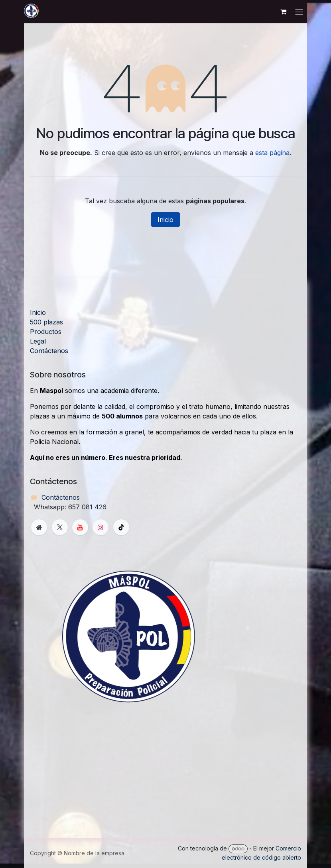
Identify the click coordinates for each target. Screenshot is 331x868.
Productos (46, 332)
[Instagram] (100, 527)
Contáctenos (49, 351)
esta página (272, 153)
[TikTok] (121, 527)
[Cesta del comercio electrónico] (283, 12)
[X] (60, 527)
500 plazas (46, 322)
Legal (38, 341)
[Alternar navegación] (299, 12)
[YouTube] (80, 527)
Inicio (165, 220)
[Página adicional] (39, 527)
